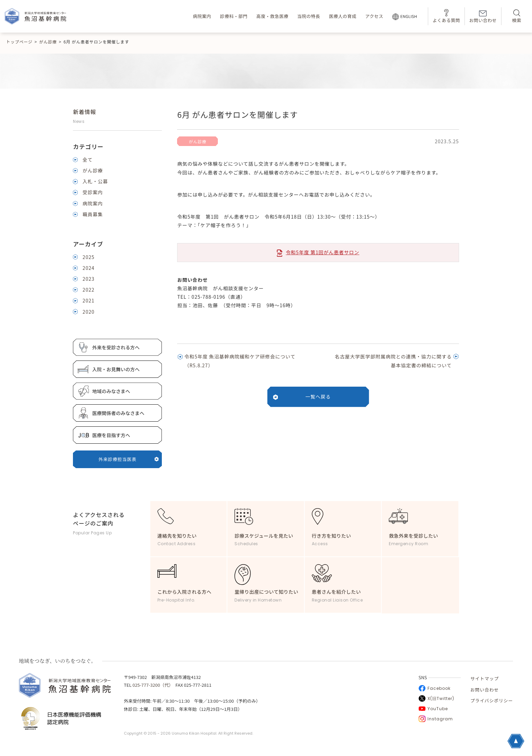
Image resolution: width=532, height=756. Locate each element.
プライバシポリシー (492, 700)
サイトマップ (484, 678)
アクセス (374, 16)
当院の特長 (309, 16)
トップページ (19, 42)
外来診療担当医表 (129, 459)
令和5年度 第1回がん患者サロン (322, 252)
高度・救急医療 (272, 16)
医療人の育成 (343, 16)
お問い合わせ (483, 17)
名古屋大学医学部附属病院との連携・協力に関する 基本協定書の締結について (393, 361)
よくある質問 (446, 16)
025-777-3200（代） (152, 685)
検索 (517, 16)
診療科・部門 (234, 16)
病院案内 (202, 16)
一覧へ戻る (318, 397)
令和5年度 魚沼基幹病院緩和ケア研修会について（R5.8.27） (240, 361)
